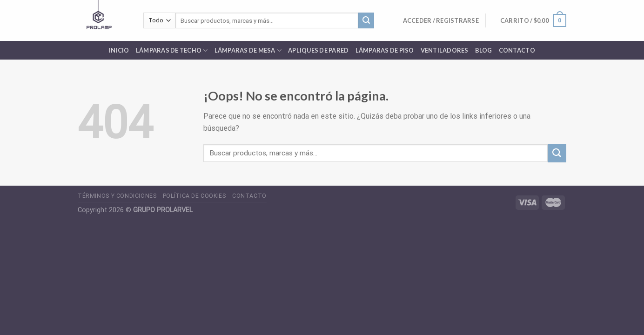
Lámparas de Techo (172, 50)
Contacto (517, 50)
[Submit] (366, 20)
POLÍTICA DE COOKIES (195, 196)
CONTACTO (249, 196)
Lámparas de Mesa (248, 50)
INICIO (119, 50)
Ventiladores (445, 50)
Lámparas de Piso (385, 50)
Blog (484, 50)
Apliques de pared (318, 50)
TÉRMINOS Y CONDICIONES (117, 196)
